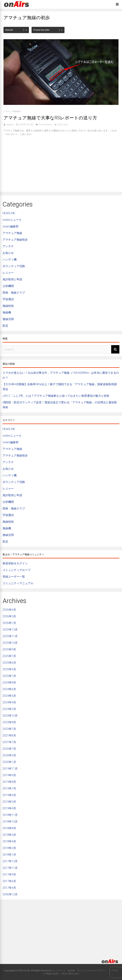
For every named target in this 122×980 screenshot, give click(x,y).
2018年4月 (9, 841)
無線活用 (8, 319)
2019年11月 (10, 769)
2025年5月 (9, 669)
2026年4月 (9, 610)
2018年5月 (9, 835)
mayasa (10, 125)
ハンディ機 (10, 260)
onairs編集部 (11, 226)
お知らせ (8, 253)
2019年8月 (9, 782)
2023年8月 (9, 722)
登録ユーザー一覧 (14, 577)
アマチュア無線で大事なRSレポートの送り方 (50, 118)
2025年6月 (9, 663)
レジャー (8, 273)
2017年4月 (9, 888)
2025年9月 (9, 649)
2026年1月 (9, 623)
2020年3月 (9, 755)
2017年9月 (9, 875)
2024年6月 (9, 689)
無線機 (7, 312)
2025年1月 (9, 676)
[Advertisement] (61, 162)
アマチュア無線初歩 (12, 111)
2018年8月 (9, 828)
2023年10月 (10, 716)
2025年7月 (9, 656)
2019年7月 (9, 788)
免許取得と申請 (12, 279)
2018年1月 (9, 855)
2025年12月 (10, 630)
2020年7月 (9, 749)
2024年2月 (9, 709)
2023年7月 (9, 729)
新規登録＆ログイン (15, 563)
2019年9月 (9, 775)
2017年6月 (9, 881)
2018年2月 (9, 848)
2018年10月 (10, 822)
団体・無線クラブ (14, 293)
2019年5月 (9, 802)
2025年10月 (10, 643)
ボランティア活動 (14, 266)
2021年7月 (9, 742)
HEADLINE (9, 213)
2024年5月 (9, 696)
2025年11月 (10, 636)
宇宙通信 (8, 299)
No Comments (45, 125)
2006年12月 (10, 894)
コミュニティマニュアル (18, 583)
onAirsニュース (12, 220)
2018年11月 (10, 815)
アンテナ (8, 246)
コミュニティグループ (17, 570)
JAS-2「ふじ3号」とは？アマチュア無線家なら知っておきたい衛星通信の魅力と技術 (56, 396)
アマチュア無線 (12, 233)
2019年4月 (9, 808)
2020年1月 (9, 762)
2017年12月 (10, 861)
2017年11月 (10, 868)
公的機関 (8, 286)
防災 (5, 326)
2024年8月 (9, 683)
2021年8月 (9, 735)
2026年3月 (9, 616)
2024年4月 (9, 702)
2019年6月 (9, 795)
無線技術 (8, 306)
